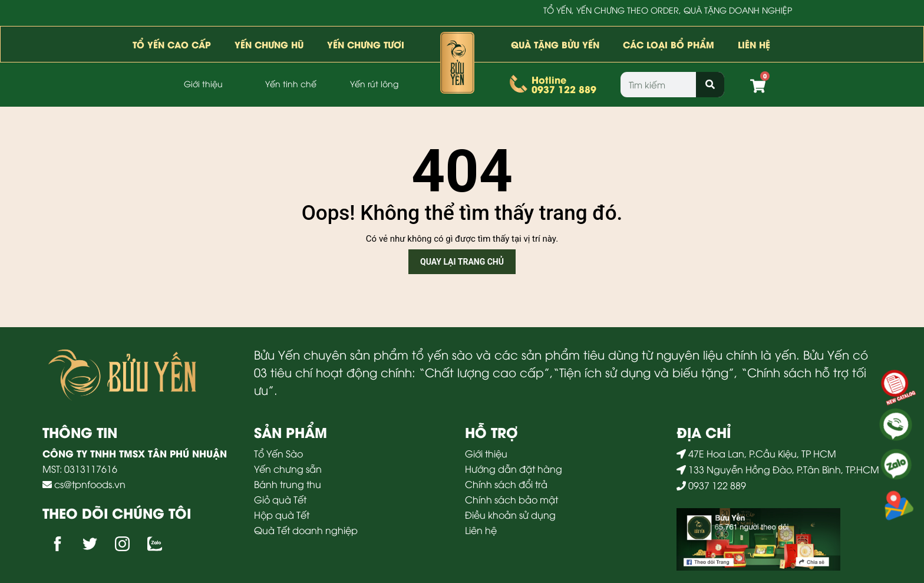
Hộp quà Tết (283, 515)
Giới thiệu (203, 83)
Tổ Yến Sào (280, 453)
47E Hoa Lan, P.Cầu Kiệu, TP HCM (762, 453)
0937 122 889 (716, 485)
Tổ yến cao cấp (172, 44)
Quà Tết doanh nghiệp (307, 530)
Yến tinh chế (291, 83)
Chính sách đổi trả (506, 484)
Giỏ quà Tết (281, 499)
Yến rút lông (374, 83)
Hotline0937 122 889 (564, 84)
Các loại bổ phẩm (669, 44)
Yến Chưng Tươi (366, 44)
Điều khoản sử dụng (510, 515)
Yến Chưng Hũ (269, 44)
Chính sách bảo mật (511, 499)
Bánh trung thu (289, 484)
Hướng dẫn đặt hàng (514, 469)
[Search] (710, 85)
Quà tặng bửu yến (555, 44)
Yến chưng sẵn (289, 469)
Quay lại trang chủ (462, 262)
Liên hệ (754, 44)
